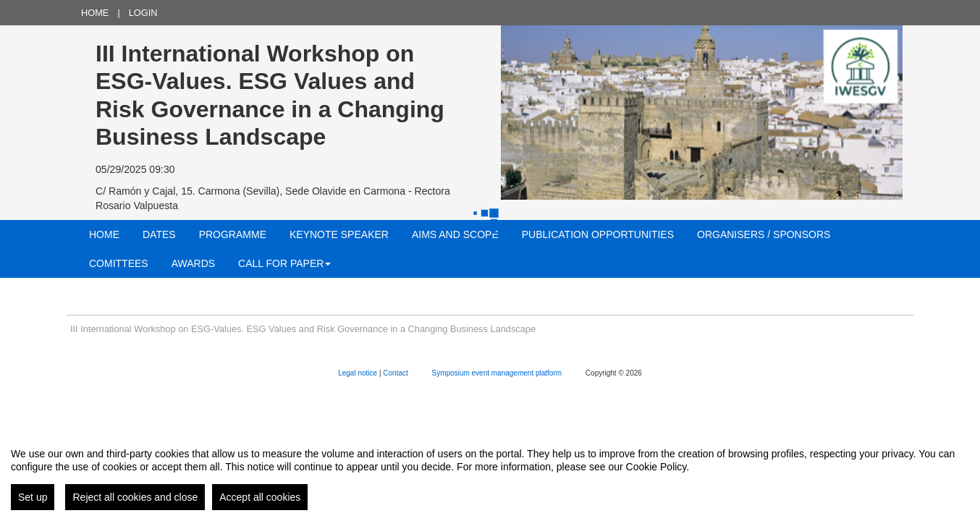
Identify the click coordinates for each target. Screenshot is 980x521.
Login (143, 13)
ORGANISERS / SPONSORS (764, 234)
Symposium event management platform (498, 373)
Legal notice (359, 373)
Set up (33, 497)
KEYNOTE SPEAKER (339, 234)
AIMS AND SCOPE (455, 234)
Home (95, 13)
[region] (490, 473)
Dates (159, 234)
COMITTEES (119, 263)
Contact (396, 373)
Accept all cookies (260, 497)
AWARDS (193, 263)
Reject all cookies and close (135, 497)
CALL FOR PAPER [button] (284, 263)
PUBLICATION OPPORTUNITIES (598, 234)
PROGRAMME (233, 234)
